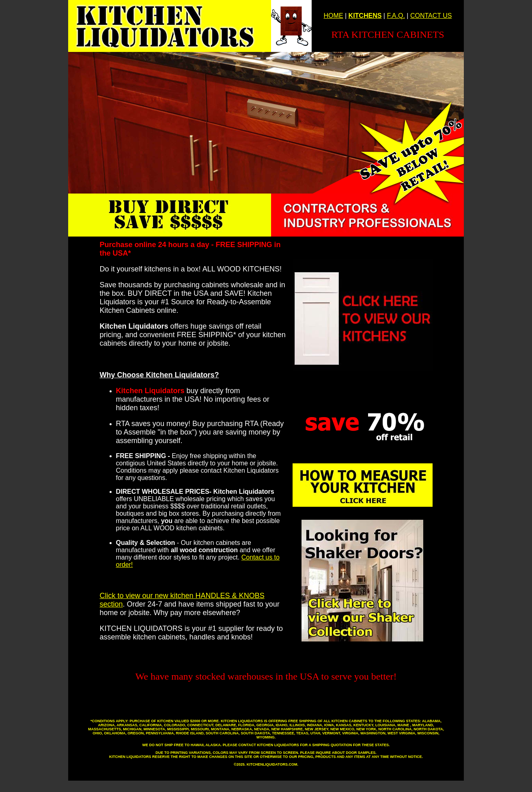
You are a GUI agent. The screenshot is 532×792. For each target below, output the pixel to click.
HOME (334, 16)
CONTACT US (431, 16)
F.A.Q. (396, 16)
